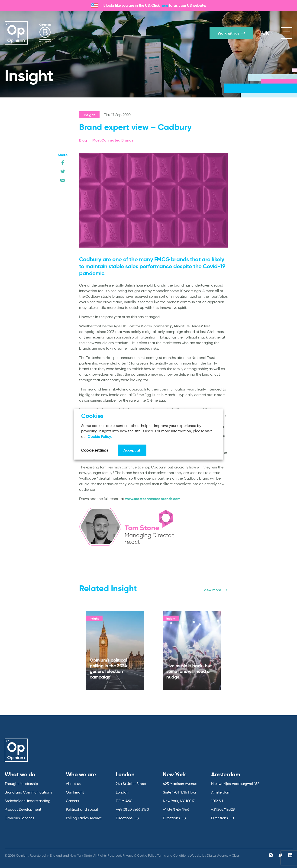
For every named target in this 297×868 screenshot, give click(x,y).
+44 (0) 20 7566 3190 (132, 809)
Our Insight (75, 792)
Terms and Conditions (173, 855)
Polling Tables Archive (84, 818)
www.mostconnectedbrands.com (153, 499)
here (164, 5)
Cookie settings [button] (95, 450)
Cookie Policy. (100, 436)
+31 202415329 (223, 809)
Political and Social (82, 809)
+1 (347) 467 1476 (176, 809)
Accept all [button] (132, 450)
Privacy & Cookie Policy (139, 855)
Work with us (228, 33)
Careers (72, 801)
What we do (20, 774)
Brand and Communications (28, 792)
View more (212, 590)
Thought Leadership (21, 784)
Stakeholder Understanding (27, 801)
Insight (89, 115)
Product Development (23, 809)
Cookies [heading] (92, 416)
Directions (124, 818)
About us (73, 784)
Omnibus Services (19, 818)
